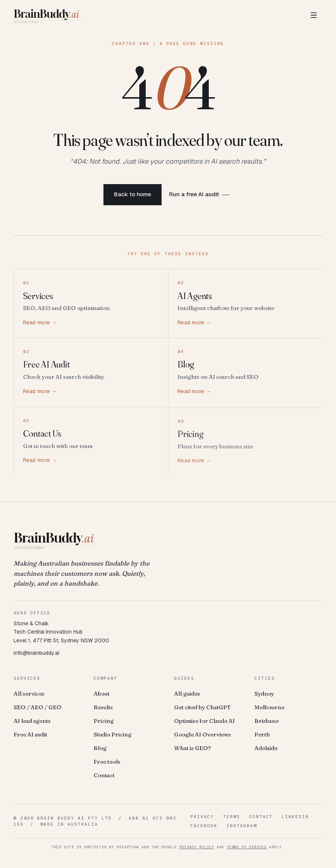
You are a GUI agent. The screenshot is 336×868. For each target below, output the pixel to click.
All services (29, 694)
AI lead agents (32, 721)
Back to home (133, 195)
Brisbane (267, 721)
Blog (100, 748)
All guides (187, 694)
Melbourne (269, 707)
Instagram (242, 826)
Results (103, 707)
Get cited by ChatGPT (202, 707)
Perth (262, 734)
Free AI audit (30, 734)
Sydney (264, 694)
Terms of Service (247, 847)
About (102, 694)
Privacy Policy (197, 847)
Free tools (107, 762)
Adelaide (266, 748)
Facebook (204, 826)
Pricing (104, 721)
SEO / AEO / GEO (38, 707)
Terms (232, 817)
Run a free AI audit (194, 195)
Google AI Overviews (203, 734)
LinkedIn (295, 817)
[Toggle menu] (314, 15)
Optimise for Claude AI (204, 721)
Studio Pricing (113, 734)
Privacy (202, 817)
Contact (104, 775)
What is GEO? (192, 748)
